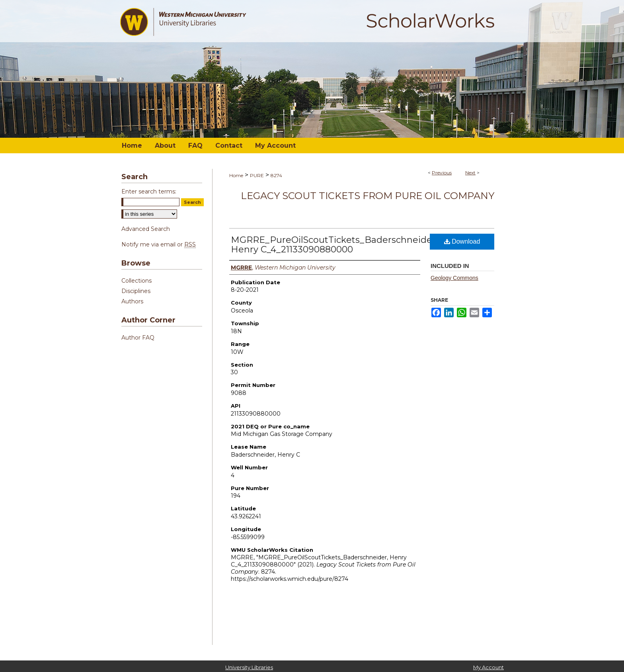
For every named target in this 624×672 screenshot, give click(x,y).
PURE (257, 175)
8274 (276, 175)
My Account (488, 667)
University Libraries (249, 667)
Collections (136, 281)
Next (470, 173)
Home (236, 175)
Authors (132, 301)
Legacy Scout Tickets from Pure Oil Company (368, 196)
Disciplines (136, 291)
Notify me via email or (159, 244)
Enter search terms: (149, 191)
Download (462, 241)
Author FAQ (138, 338)
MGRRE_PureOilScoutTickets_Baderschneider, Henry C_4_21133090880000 (334, 245)
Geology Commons (454, 278)
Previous (442, 173)
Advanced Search (146, 229)
